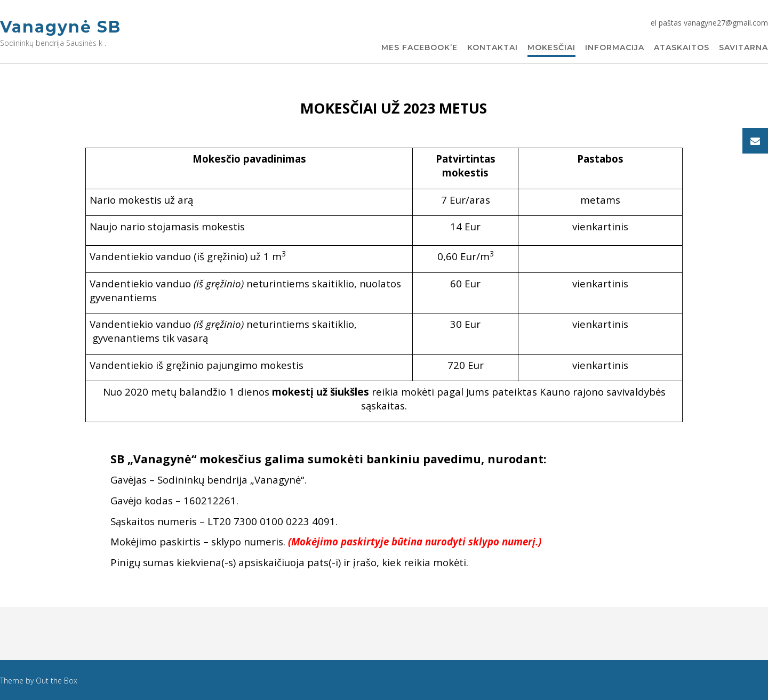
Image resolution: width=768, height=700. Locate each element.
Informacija (615, 48)
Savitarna (743, 48)
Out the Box (57, 681)
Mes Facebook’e (419, 48)
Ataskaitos (682, 48)
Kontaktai (493, 48)
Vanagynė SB (61, 27)
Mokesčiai (551, 48)
